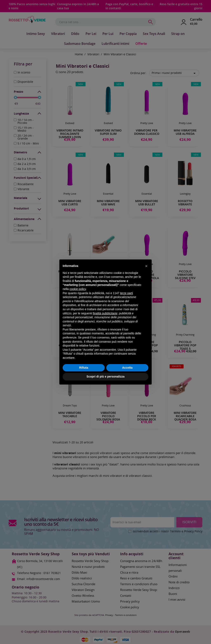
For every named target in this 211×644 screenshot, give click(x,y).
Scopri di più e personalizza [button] (105, 376)
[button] (146, 266)
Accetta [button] (127, 368)
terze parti (127, 293)
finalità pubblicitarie (105, 313)
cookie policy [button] (78, 289)
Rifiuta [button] (84, 368)
